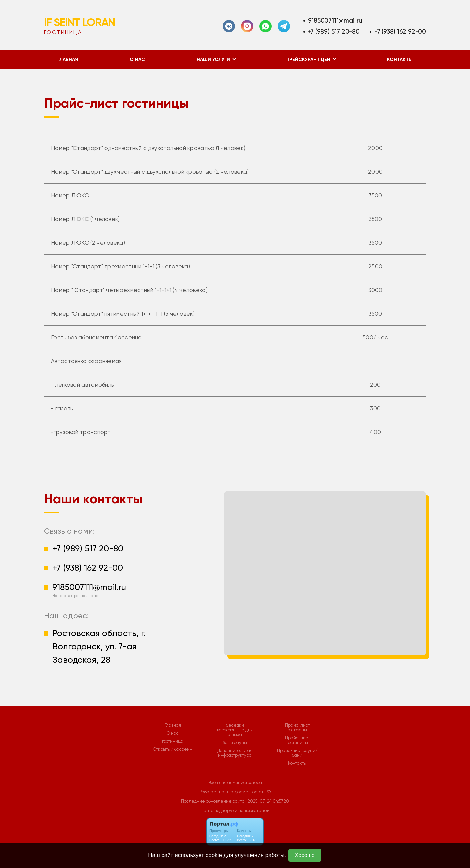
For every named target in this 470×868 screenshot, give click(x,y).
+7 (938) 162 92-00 (400, 32)
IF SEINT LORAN (79, 22)
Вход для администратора (235, 782)
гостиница (173, 741)
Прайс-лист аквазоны (297, 728)
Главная (68, 60)
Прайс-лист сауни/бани (297, 753)
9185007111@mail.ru (335, 21)
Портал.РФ (260, 792)
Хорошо (305, 855)
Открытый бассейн (173, 749)
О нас (137, 60)
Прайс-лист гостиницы (297, 740)
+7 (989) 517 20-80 (334, 32)
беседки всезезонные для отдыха (235, 730)
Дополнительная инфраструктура (235, 753)
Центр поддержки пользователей (235, 810)
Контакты (400, 60)
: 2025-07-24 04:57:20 (267, 801)
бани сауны (235, 743)
